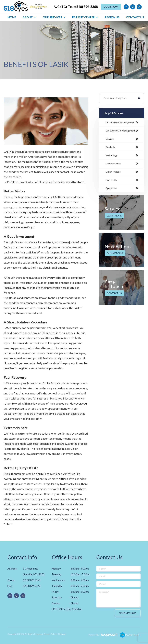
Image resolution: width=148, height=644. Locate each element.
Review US (112, 17)
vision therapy (114, 173)
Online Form (115, 255)
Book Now (111, 7)
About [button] (28, 17)
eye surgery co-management (122, 131)
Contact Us (135, 17)
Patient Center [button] (83, 17)
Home (12, 17)
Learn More (114, 217)
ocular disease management (121, 122)
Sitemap (62, 634)
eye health (112, 181)
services (110, 139)
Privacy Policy (50, 634)
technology (112, 156)
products (111, 148)
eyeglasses (112, 190)
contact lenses (114, 164)
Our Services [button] (52, 17)
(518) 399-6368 (32, 580)
